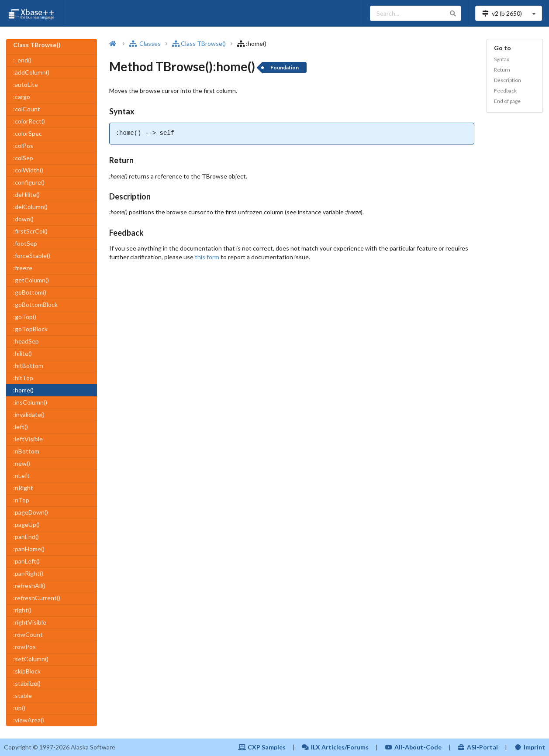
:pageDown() (31, 512)
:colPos (23, 146)
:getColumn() (31, 280)
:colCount (27, 109)
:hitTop (23, 378)
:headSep (26, 341)
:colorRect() (29, 121)
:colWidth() (28, 170)
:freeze (23, 268)
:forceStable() (32, 256)
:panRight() (28, 573)
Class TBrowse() (199, 43)
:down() (23, 219)
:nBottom (26, 451)
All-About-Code (413, 747)
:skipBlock (27, 671)
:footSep (25, 243)
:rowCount (28, 634)
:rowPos (24, 647)
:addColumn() (31, 72)
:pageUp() (26, 524)
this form (207, 257)
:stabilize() (27, 683)
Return (502, 70)
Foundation (285, 67)
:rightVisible (30, 622)
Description (508, 80)
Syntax (502, 59)
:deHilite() (26, 194)
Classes (145, 43)
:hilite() (22, 353)
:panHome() (29, 549)
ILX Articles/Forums (335, 747)
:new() (22, 463)
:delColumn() (30, 207)
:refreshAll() (29, 586)
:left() (21, 427)
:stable (22, 696)
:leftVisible (28, 439)
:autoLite (26, 84)
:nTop (21, 500)
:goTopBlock (30, 329)
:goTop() (25, 317)
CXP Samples (262, 747)
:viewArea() (29, 720)
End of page (507, 101)
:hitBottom (28, 366)
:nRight (23, 488)
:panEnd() (26, 537)
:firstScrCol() (30, 231)
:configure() (29, 182)
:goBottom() (30, 292)
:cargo (22, 97)
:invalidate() (29, 414)
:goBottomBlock (35, 304)
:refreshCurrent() (37, 598)
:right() (22, 610)
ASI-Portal (478, 747)
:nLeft (21, 476)
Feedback (505, 91)
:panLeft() (26, 561)
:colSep (23, 158)
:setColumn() (31, 659)
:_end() (22, 60)
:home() (23, 390)
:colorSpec (28, 133)
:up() (19, 708)
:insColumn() (30, 402)
